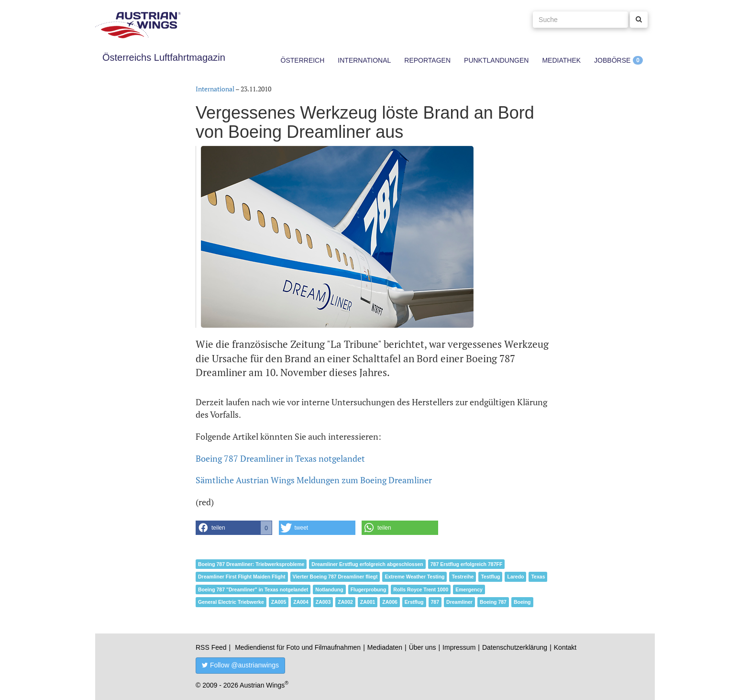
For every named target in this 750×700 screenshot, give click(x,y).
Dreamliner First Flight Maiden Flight (242, 577)
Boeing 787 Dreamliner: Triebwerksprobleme (251, 564)
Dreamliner (459, 602)
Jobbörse (612, 60)
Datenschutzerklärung (515, 647)
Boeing (522, 602)
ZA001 (368, 602)
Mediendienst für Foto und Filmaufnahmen (298, 647)
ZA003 (323, 602)
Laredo (515, 577)
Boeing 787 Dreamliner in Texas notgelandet (280, 458)
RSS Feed (211, 647)
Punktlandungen (496, 60)
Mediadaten (385, 647)
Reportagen (427, 60)
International (364, 60)
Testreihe (463, 577)
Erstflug (414, 602)
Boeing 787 (493, 602)
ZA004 (301, 602)
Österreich (303, 60)
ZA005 (279, 602)
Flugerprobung (369, 589)
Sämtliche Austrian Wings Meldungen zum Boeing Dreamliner (314, 480)
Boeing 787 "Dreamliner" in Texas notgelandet (253, 589)
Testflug (490, 577)
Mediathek (561, 60)
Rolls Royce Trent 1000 (421, 589)
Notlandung (329, 589)
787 (435, 602)
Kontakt (565, 647)
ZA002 (345, 602)
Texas (538, 577)
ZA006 (390, 602)
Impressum (459, 647)
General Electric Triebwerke (231, 602)
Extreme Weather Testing (414, 577)
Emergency (469, 589)
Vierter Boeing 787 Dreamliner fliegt (335, 577)
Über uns (423, 647)
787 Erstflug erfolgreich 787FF (467, 564)
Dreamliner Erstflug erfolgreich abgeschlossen (367, 564)
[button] (234, 528)
